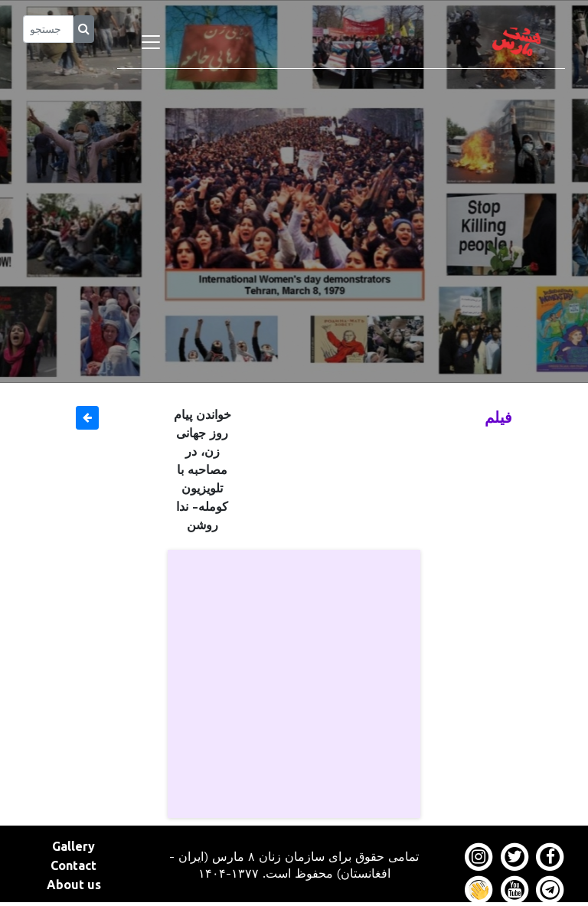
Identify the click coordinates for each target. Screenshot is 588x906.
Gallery (73, 846)
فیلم (498, 417)
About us (74, 885)
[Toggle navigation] (151, 42)
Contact (73, 865)
